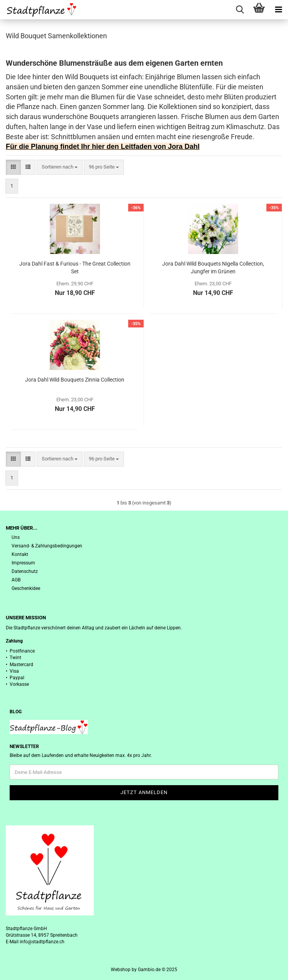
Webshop (121, 970)
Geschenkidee (26, 588)
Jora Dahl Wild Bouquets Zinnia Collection (75, 380)
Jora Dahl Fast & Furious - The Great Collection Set (75, 268)
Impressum (23, 563)
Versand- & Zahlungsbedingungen (47, 546)
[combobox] (60, 167)
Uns (16, 537)
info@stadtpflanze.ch (42, 942)
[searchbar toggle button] (240, 10)
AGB (16, 580)
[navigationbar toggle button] (278, 10)
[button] (13, 167)
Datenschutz (25, 571)
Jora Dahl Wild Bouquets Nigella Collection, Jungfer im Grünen (213, 268)
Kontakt (20, 554)
